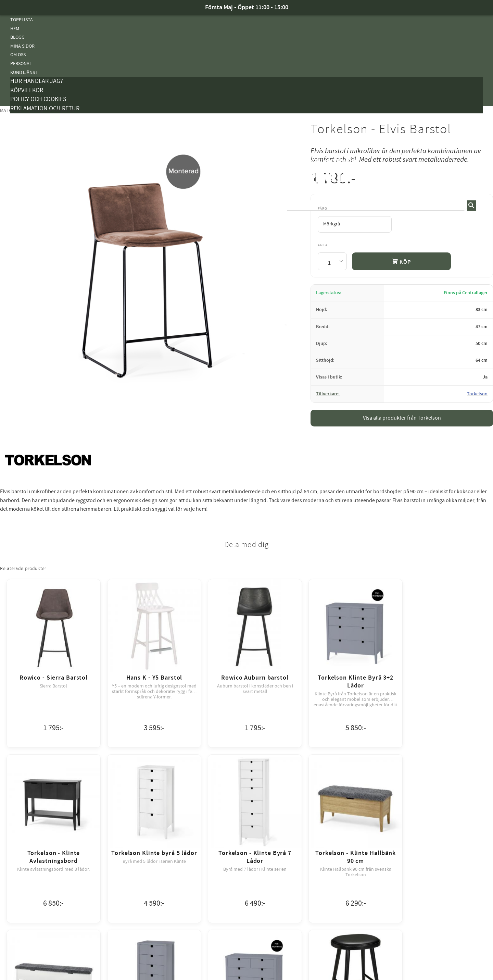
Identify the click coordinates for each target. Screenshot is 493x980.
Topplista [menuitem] (22, 20)
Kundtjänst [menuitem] (24, 72)
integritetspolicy (284, 967)
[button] (478, 171)
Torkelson (477, 394)
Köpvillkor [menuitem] (27, 90)
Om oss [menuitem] (18, 55)
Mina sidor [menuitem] (22, 46)
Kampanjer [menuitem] (23, 118)
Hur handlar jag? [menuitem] (37, 81)
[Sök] (471, 206)
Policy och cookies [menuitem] (38, 99)
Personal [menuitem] (21, 64)
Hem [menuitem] (15, 29)
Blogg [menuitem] (17, 37)
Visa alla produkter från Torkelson (402, 418)
